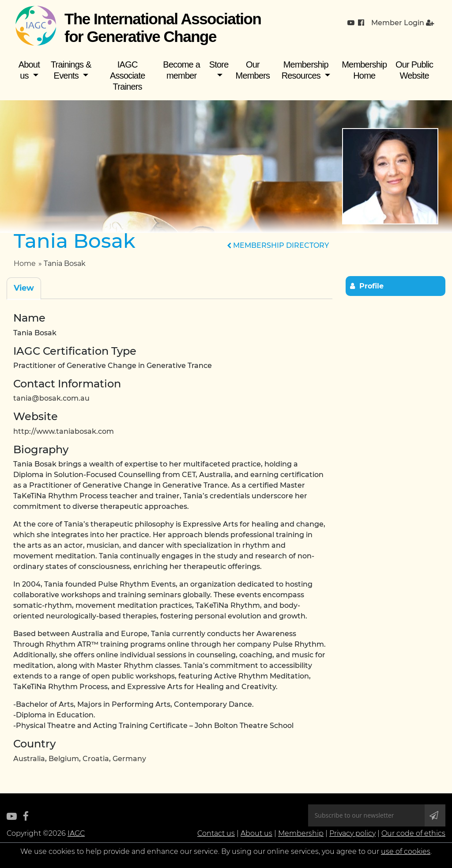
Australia (29, 759)
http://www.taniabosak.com (64, 431)
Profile (371, 286)
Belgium (64, 759)
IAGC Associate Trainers (128, 76)
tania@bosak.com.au (51, 398)
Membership (301, 833)
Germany (129, 759)
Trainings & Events (71, 70)
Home (25, 263)
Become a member (181, 70)
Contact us (216, 833)
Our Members (253, 70)
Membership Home (364, 70)
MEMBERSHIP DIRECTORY (278, 245)
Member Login (403, 23)
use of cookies (406, 851)
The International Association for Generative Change (163, 28)
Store (219, 64)
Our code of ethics (413, 833)
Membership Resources (305, 70)
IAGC (76, 833)
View (24, 288)
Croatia (96, 759)
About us (29, 70)
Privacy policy (352, 833)
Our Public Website (414, 70)
